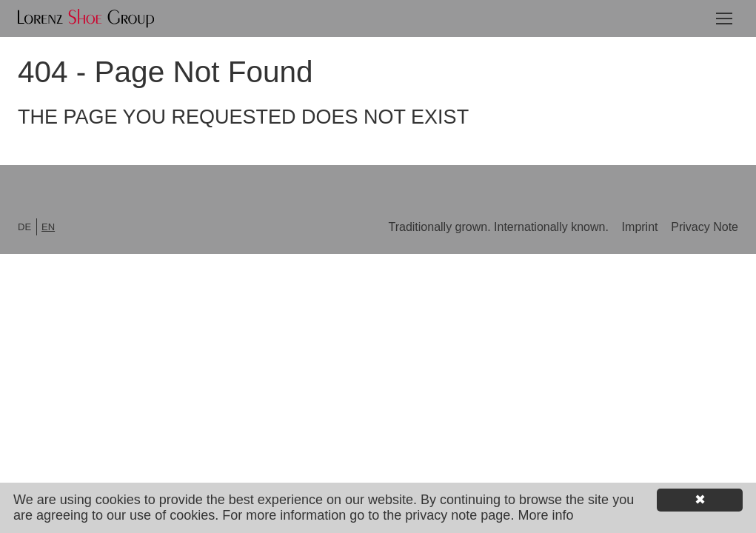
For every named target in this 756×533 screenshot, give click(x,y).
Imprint (642, 227)
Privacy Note (705, 227)
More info (545, 515)
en (48, 227)
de (24, 227)
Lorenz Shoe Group (86, 19)
